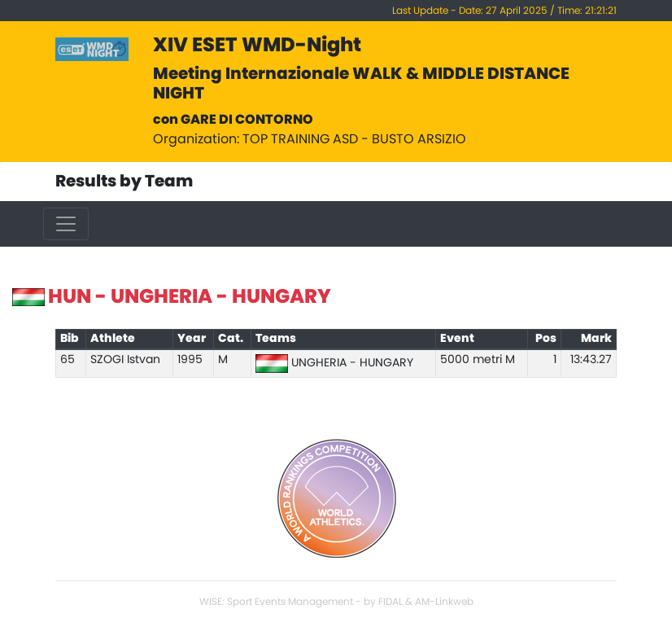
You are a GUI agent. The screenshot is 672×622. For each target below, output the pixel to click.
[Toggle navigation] (66, 224)
